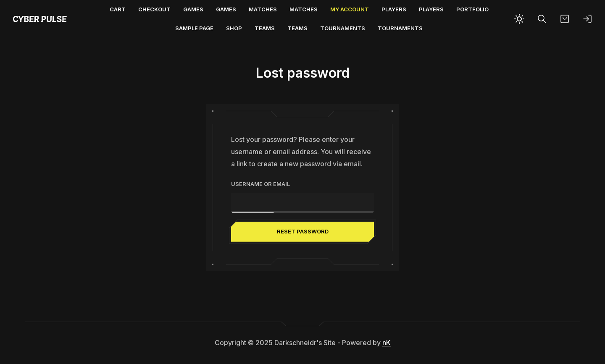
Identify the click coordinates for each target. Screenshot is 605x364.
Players (394, 9)
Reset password (303, 231)
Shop (234, 28)
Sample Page (194, 28)
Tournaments (343, 28)
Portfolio (472, 9)
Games (193, 9)
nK (387, 343)
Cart (118, 9)
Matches (263, 9)
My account (350, 9)
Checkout (154, 9)
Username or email (260, 184)
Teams (265, 28)
